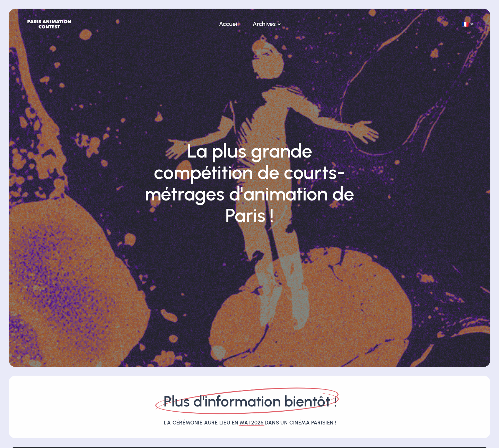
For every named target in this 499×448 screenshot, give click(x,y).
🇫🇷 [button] (465, 24)
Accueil (229, 24)
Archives (264, 24)
